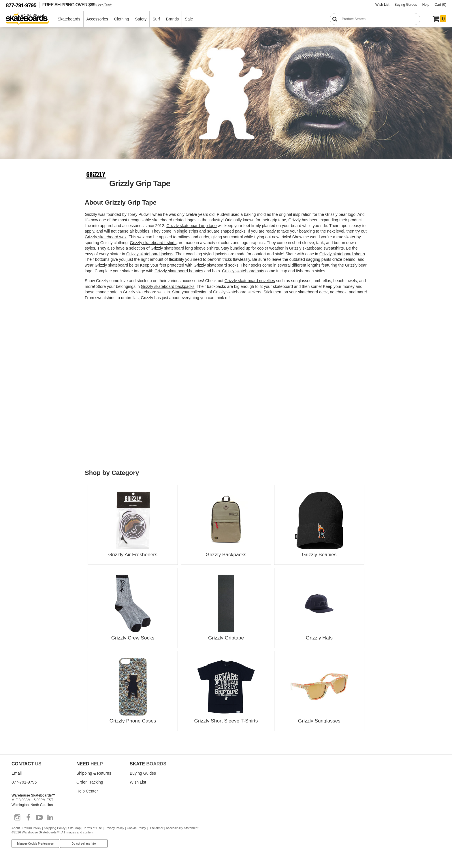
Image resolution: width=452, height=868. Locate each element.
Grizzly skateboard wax (106, 237)
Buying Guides (406, 5)
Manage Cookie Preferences (35, 843)
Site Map (74, 828)
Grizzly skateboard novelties (250, 281)
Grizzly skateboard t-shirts (153, 243)
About (16, 828)
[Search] (375, 19)
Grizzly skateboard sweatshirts (317, 248)
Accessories (98, 19)
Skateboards (69, 19)
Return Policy (32, 828)
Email (17, 773)
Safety (141, 19)
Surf (157, 19)
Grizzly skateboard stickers (237, 292)
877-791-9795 (21, 5)
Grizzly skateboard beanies (179, 271)
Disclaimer (156, 828)
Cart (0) (440, 5)
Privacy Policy (114, 828)
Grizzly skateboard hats (243, 271)
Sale (189, 19)
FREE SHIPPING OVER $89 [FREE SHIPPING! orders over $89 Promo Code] (77, 5)
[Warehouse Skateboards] (30, 19)
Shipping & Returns (94, 773)
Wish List (382, 5)
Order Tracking (90, 782)
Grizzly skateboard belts (116, 265)
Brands (173, 19)
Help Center (87, 791)
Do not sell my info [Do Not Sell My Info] (84, 843)
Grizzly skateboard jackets (150, 254)
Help (426, 5)
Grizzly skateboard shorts (342, 254)
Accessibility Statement (182, 828)
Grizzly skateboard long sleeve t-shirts (185, 248)
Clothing (122, 19)
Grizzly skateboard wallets (146, 292)
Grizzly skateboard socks (216, 265)
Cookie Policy (136, 828)
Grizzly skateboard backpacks (168, 286)
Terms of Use (93, 828)
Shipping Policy (55, 828)
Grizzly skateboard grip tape (191, 226)
